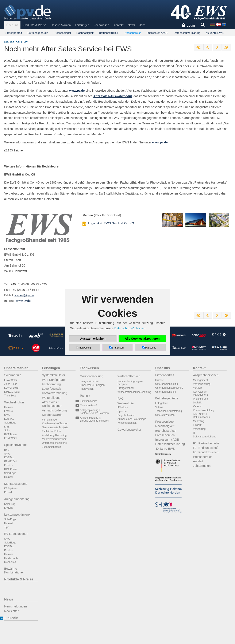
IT (194, 433)
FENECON (10, 438)
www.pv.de (160, 142)
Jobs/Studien (202, 466)
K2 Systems (11, 489)
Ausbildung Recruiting (54, 435)
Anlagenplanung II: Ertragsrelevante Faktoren (94, 419)
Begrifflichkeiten (126, 415)
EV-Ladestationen (16, 534)
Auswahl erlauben (93, 339)
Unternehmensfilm (165, 392)
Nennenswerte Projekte (55, 428)
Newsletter (11, 611)
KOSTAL (9, 419)
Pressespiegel (62, 33)
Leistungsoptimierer (18, 515)
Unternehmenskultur (167, 384)
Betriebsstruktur (109, 33)
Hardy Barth (11, 558)
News (131, 25)
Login (191, 25)
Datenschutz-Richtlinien (130, 328)
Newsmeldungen (16, 606)
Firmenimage (49, 420)
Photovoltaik (87, 389)
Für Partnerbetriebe (206, 443)
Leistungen (82, 25)
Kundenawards (52, 415)
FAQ (121, 399)
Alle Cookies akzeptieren (142, 339)
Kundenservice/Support (55, 423)
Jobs (142, 25)
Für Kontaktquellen (206, 452)
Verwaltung (199, 429)
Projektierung (201, 399)
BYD (7, 450)
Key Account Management (200, 393)
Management (200, 380)
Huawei (8, 407)
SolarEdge (10, 423)
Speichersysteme (16, 445)
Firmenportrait (13, 33)
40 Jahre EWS (215, 33)
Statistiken (118, 348)
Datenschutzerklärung (187, 33)
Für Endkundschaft (206, 448)
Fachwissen (101, 25)
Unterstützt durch (165, 415)
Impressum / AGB (158, 33)
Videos (159, 407)
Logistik (197, 403)
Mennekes (10, 562)
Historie (160, 380)
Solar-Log (10, 504)
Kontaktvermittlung (55, 393)
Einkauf (197, 425)
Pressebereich (133, 33)
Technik (85, 396)
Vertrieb (197, 388)
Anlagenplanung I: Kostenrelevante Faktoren (94, 412)
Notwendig (85, 348)
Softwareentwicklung (205, 437)
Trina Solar (10, 396)
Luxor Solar (11, 380)
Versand (198, 406)
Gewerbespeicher (129, 430)
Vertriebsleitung (202, 384)
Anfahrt (198, 461)
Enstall (8, 492)
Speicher (122, 411)
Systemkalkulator (54, 375)
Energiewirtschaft (89, 381)
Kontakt (118, 25)
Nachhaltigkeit (85, 33)
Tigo (7, 527)
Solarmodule (13, 375)
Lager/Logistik (51, 389)
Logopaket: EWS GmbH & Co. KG (111, 223)
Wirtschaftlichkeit (129, 376)
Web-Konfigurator (54, 380)
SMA (7, 415)
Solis (7, 430)
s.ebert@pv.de (24, 295)
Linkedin (11, 618)
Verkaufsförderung (54, 410)
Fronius (8, 411)
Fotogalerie (162, 403)
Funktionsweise (89, 401)
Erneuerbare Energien (92, 385)
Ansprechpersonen (206, 375)
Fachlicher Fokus (52, 431)
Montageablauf (88, 406)
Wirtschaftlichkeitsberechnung (134, 392)
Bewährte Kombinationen (14, 570)
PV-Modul (123, 407)
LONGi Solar (11, 388)
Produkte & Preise (34, 25)
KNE (7, 427)
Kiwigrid (9, 508)
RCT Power (11, 434)
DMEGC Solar (12, 392)
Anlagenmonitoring (17, 499)
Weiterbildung (51, 398)
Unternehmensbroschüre (169, 388)
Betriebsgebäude (38, 33)
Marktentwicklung (91, 376)
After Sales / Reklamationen (52, 404)
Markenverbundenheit (54, 439)
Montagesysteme (16, 484)
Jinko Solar (10, 384)
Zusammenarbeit (51, 447)
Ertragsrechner (126, 388)
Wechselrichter (14, 402)
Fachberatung (51, 384)
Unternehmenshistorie (54, 443)
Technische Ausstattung (169, 411)
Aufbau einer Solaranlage (132, 419)
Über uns (12, 25)
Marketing (199, 421)
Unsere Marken (61, 25)
